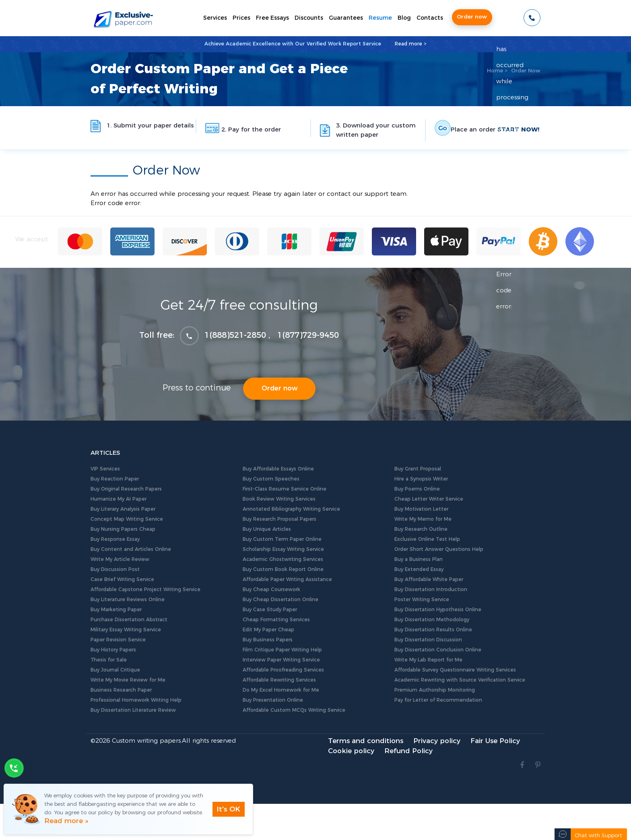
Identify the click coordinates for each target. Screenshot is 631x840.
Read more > (411, 44)
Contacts (430, 18)
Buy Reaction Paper (115, 479)
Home (495, 71)
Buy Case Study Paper (270, 610)
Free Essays (272, 18)
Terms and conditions (366, 741)
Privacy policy (437, 741)
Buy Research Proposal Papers (279, 519)
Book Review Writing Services (279, 499)
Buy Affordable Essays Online (278, 469)
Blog (404, 18)
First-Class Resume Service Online (285, 489)
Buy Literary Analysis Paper (123, 509)
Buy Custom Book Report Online (283, 569)
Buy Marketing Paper (116, 610)
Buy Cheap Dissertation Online (280, 600)
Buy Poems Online (417, 489)
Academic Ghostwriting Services (283, 559)
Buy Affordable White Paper (429, 579)
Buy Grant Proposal (418, 469)
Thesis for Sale (109, 660)
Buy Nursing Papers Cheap (123, 529)
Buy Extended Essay (419, 569)
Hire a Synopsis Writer (421, 479)
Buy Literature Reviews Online (128, 600)
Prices (241, 18)
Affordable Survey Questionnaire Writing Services (455, 670)
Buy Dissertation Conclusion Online (438, 650)
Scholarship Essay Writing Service (283, 549)
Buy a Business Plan (419, 559)
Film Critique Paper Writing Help (282, 650)
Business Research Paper (121, 690)
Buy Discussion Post (115, 569)
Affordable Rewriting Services (279, 680)
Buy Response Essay (115, 539)
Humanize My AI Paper (119, 499)
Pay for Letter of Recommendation (438, 700)
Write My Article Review (120, 559)
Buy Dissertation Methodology (432, 620)
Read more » (66, 821)
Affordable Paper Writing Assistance (287, 579)
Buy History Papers (113, 650)
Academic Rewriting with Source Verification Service (460, 680)
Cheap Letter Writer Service (429, 499)
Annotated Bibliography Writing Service (291, 509)
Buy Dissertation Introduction (431, 589)
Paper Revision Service (118, 640)
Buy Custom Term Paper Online (282, 539)
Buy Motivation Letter (421, 509)
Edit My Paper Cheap (268, 630)
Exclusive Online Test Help (427, 539)
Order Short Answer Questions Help (439, 549)
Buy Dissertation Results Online (433, 630)
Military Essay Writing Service (126, 630)
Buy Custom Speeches (271, 479)
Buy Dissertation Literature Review (133, 710)
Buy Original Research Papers (126, 489)
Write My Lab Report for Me (428, 660)
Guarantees (346, 18)
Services (215, 18)
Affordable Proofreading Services (283, 670)
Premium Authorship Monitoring (435, 690)
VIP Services (105, 469)
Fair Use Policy (495, 741)
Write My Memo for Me (423, 519)
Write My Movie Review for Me (128, 680)
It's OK (229, 809)
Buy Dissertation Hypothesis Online (438, 610)
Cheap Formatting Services (276, 620)
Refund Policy (408, 751)
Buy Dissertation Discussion (428, 640)
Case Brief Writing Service (122, 579)
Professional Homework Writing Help (136, 700)
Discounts (309, 18)
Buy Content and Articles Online (131, 549)
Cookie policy (351, 751)
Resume (380, 18)
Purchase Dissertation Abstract (129, 620)
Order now (472, 17)
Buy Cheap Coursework (271, 589)
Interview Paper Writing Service (281, 660)
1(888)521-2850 (235, 335)
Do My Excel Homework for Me (281, 690)
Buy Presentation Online (273, 700)
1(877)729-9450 (308, 335)
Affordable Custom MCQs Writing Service (294, 710)
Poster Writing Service (422, 600)
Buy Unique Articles (267, 529)
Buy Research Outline (421, 529)
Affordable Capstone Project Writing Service (145, 589)
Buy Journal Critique (115, 670)
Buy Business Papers (268, 640)
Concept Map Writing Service (127, 519)
